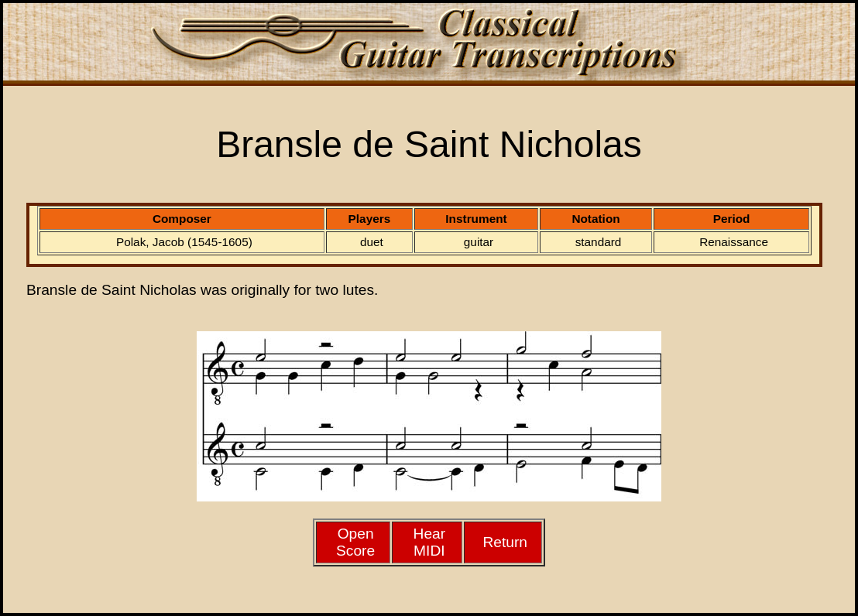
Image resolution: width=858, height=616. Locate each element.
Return (505, 542)
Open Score (355, 542)
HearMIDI (430, 542)
